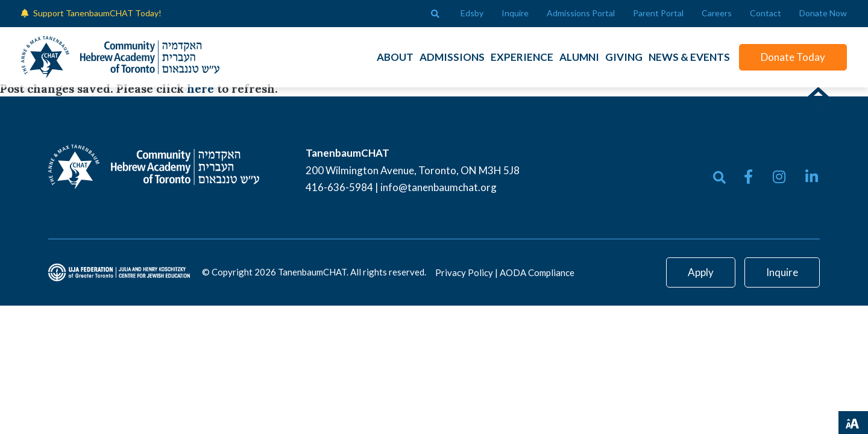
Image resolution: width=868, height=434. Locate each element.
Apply (701, 272)
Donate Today (793, 57)
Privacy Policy (464, 272)
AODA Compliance (537, 272)
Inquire (782, 272)
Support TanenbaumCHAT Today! (97, 13)
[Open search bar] (435, 14)
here (200, 89)
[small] (748, 177)
